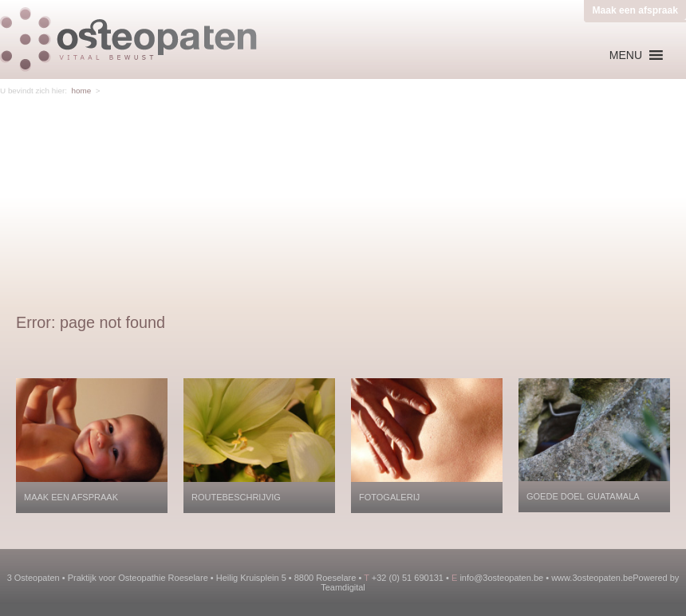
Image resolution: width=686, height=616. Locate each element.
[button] (626, 55)
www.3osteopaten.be (592, 578)
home (81, 91)
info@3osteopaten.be (501, 578)
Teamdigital (343, 587)
